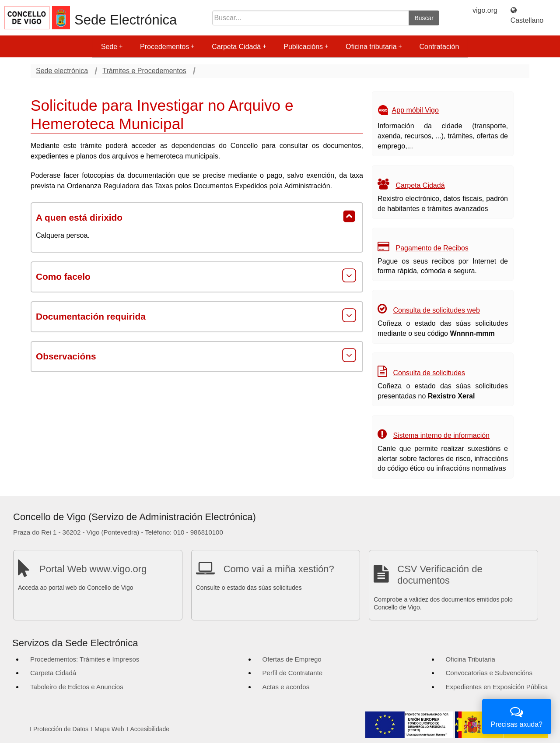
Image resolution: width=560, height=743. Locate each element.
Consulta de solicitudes (429, 373)
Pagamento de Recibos (432, 248)
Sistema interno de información (441, 435)
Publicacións (306, 47)
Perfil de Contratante (293, 673)
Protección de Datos (61, 729)
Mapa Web (109, 729)
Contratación (439, 47)
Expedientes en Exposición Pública (497, 687)
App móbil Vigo (415, 111)
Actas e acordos (286, 687)
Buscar (424, 18)
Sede (112, 47)
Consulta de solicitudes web (436, 310)
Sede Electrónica (126, 20)
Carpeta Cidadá (239, 47)
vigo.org (485, 10)
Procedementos (167, 47)
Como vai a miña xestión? (279, 569)
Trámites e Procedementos (144, 71)
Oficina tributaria (374, 47)
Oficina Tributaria (471, 659)
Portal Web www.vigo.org (93, 569)
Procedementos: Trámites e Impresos (85, 659)
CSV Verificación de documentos (440, 575)
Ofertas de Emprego (292, 659)
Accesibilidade (150, 729)
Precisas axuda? (517, 716)
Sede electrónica (62, 71)
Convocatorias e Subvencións (489, 673)
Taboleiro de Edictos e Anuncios (77, 687)
